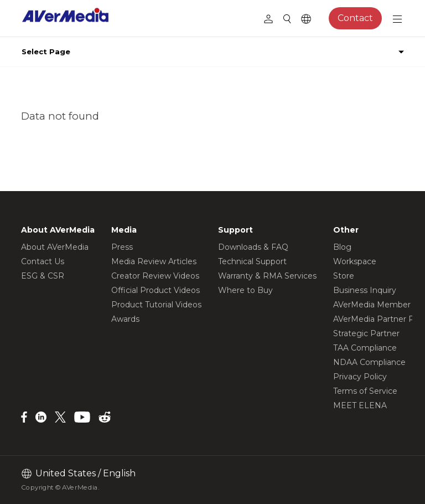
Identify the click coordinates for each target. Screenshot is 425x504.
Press (122, 247)
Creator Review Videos (155, 276)
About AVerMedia (55, 247)
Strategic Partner (366, 333)
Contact (355, 18)
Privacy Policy (360, 377)
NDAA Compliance (369, 362)
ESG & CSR (43, 276)
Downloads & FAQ (253, 247)
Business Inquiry (365, 290)
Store (344, 276)
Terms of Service (365, 391)
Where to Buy (245, 290)
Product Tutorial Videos (156, 305)
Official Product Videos (156, 290)
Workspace (355, 261)
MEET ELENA (360, 405)
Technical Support (252, 261)
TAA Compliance (365, 348)
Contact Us (43, 261)
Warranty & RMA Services (267, 276)
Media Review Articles (154, 261)
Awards (125, 319)
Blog (342, 247)
